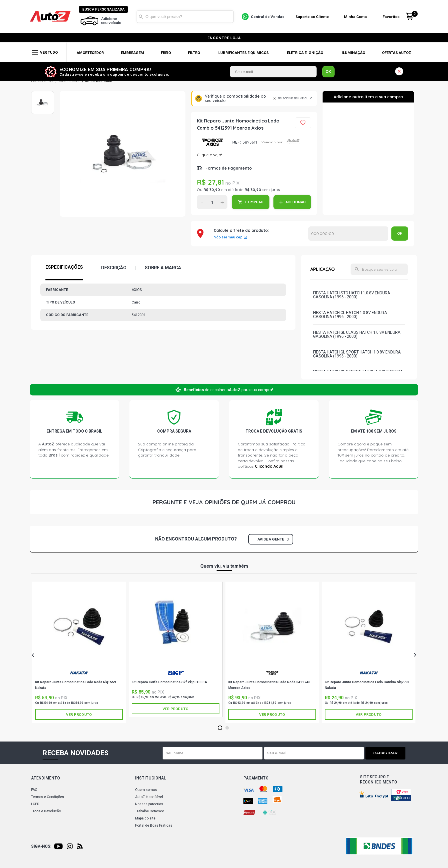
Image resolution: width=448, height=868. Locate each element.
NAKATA (79, 673)
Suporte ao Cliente (312, 17)
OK (329, 72)
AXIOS (212, 142)
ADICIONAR (296, 202)
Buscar (141, 17)
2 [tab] (227, 728)
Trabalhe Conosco (150, 811)
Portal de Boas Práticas (154, 825)
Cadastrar (385, 753)
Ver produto (79, 715)
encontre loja (224, 38)
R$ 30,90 (212, 190)
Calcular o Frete (348, 234)
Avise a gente (273, 539)
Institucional (151, 778)
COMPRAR (254, 202)
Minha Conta (355, 17)
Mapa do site (145, 818)
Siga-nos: (41, 846)
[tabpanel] (79, 652)
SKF (176, 673)
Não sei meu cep (228, 237)
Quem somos (146, 790)
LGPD (35, 804)
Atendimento (46, 778)
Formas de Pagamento (229, 168)
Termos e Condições (48, 797)
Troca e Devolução (46, 811)
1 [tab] (220, 728)
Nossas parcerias (149, 804)
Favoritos (391, 17)
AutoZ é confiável (149, 797)
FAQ (34, 790)
